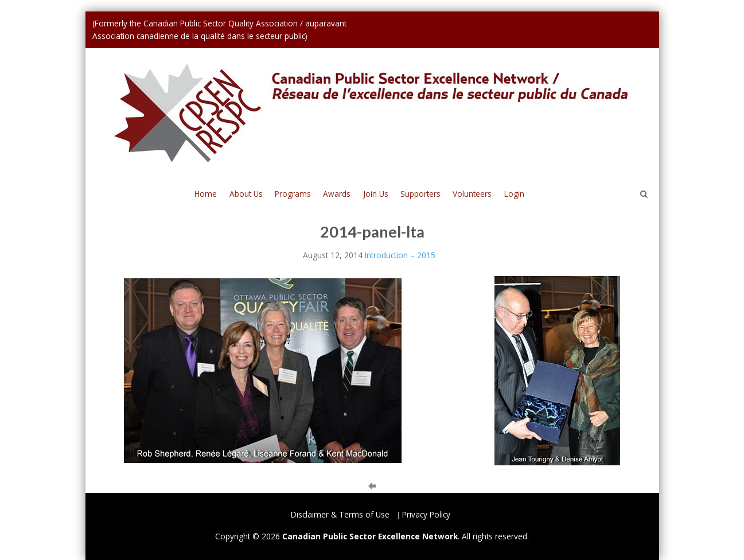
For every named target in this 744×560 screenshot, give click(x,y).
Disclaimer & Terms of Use (340, 514)
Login (514, 194)
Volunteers (472, 194)
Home (206, 194)
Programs (293, 194)
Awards (337, 194)
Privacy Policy (426, 514)
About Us (246, 194)
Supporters (420, 194)
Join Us (376, 194)
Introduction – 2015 (400, 255)
